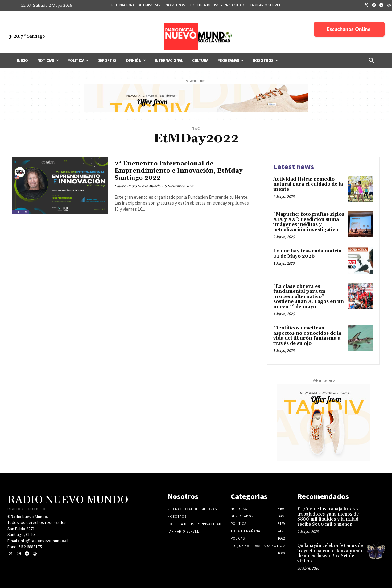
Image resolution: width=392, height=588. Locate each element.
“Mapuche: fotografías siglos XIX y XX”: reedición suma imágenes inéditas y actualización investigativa (309, 222)
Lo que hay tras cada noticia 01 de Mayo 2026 (307, 254)
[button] (372, 61)
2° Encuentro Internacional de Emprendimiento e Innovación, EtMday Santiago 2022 (180, 171)
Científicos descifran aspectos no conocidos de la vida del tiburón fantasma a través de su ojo (307, 336)
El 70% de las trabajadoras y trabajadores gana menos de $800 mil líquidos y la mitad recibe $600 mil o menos (328, 517)
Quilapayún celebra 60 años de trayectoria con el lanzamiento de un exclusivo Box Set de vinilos (330, 553)
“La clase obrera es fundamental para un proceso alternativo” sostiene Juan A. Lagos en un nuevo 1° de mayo (309, 297)
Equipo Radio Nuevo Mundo (137, 186)
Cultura (21, 212)
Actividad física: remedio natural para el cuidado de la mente (308, 184)
